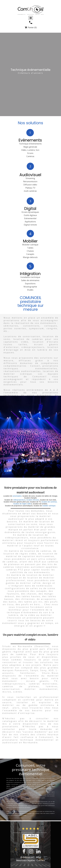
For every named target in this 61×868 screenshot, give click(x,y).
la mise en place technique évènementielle (17, 798)
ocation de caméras (38, 551)
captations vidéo (16, 342)
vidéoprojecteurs (19, 500)
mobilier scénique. (49, 506)
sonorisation (17, 496)
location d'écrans (33, 500)
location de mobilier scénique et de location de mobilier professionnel (30, 578)
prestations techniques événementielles (31, 367)
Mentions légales (26, 860)
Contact (41, 860)
